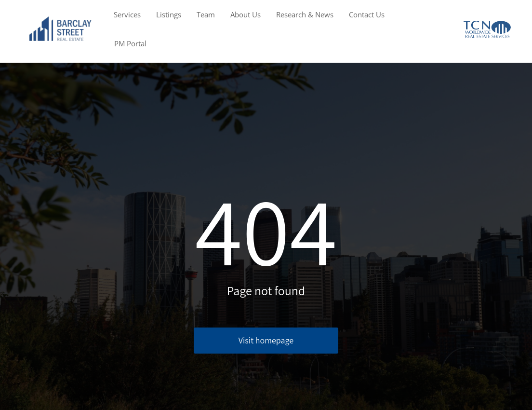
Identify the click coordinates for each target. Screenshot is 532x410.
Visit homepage (266, 340)
